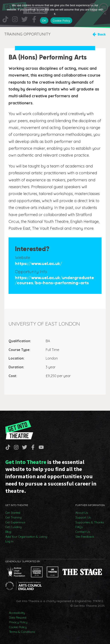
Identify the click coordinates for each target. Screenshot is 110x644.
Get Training (13, 517)
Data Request (18, 617)
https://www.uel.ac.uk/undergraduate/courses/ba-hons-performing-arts (54, 280)
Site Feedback (85, 537)
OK (44, 21)
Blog (8, 532)
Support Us (83, 517)
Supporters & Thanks (90, 522)
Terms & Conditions (22, 632)
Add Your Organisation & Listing (26, 537)
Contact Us (83, 532)
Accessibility (17, 613)
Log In (9, 541)
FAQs (79, 527)
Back (102, 34)
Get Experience (15, 522)
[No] (105, 13)
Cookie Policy (18, 627)
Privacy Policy (18, 622)
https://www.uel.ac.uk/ (39, 264)
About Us (82, 513)
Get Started (13, 513)
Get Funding (13, 527)
